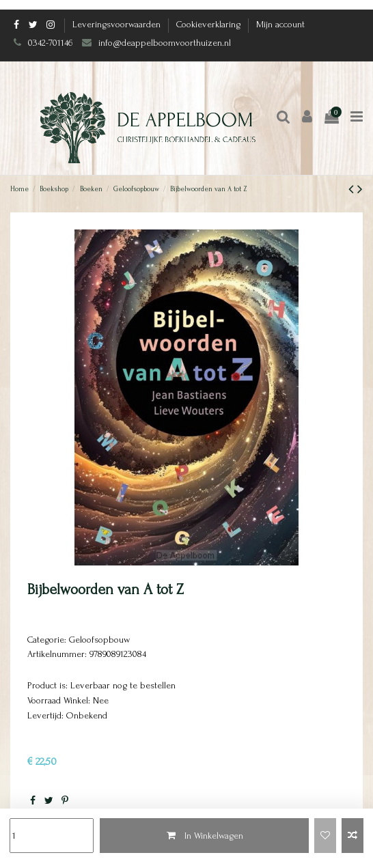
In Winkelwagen (204, 836)
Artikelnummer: (57, 654)
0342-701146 (50, 43)
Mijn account (280, 24)
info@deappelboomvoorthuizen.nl (166, 43)
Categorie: (47, 640)
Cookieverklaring (210, 24)
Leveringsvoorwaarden (118, 24)
